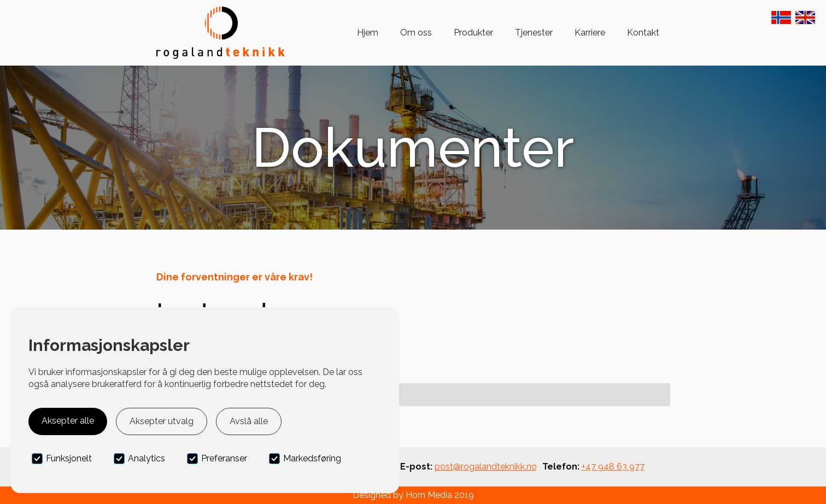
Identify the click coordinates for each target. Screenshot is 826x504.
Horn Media (429, 495)
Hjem (368, 33)
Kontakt (643, 33)
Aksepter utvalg (162, 421)
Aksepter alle (68, 421)
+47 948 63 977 (613, 467)
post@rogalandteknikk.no (486, 467)
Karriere (590, 33)
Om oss (416, 33)
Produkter (473, 33)
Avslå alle (249, 421)
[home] (220, 33)
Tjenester (534, 33)
